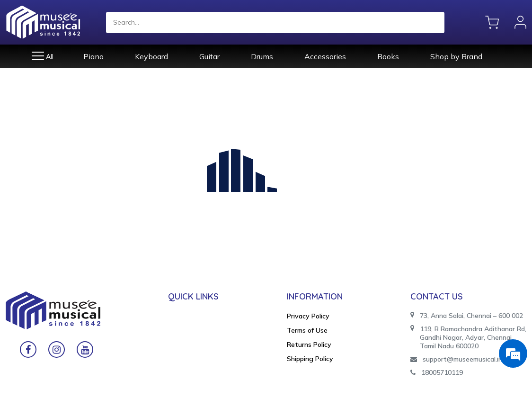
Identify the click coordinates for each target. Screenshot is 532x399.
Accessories (325, 56)
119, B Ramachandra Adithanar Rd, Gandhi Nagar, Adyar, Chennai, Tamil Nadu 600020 (468, 337)
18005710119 (437, 372)
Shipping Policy (310, 359)
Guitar (209, 56)
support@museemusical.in (456, 359)
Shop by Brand (456, 56)
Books (388, 56)
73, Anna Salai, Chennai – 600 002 (467, 316)
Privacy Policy (308, 316)
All (43, 56)
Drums (262, 56)
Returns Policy (309, 345)
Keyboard (151, 56)
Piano (93, 56)
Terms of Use (307, 330)
